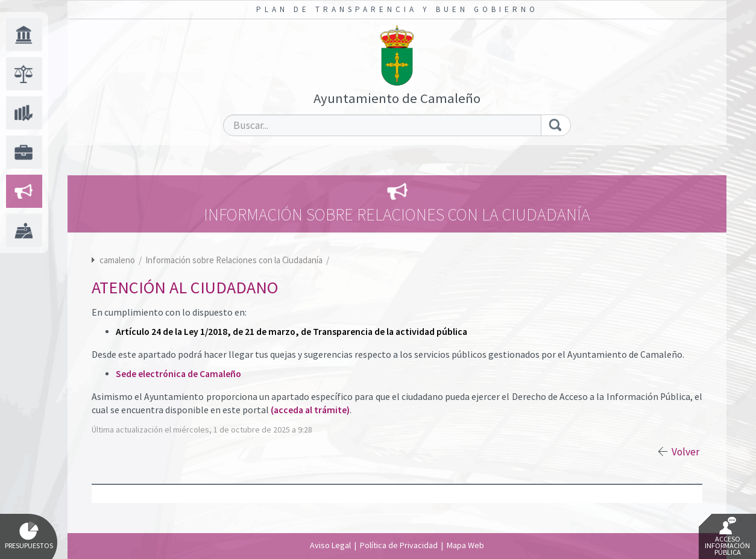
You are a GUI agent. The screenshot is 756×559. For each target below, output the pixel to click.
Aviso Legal (330, 545)
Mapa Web (465, 545)
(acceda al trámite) (310, 410)
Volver (685, 452)
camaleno (117, 260)
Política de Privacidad (399, 545)
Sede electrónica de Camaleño (178, 374)
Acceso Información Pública (727, 537)
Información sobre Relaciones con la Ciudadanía (235, 260)
